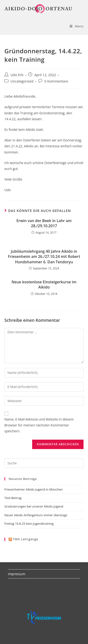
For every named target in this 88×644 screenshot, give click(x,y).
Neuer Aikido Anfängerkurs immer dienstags (36, 515)
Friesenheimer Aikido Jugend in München (34, 489)
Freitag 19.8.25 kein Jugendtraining (29, 524)
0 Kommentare (56, 81)
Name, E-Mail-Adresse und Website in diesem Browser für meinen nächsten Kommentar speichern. (39, 425)
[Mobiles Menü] (77, 26)
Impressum (17, 574)
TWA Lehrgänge (26, 539)
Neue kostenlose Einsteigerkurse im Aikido (44, 285)
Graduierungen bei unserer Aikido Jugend (34, 506)
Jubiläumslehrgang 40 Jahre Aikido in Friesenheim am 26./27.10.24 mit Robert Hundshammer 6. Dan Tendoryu (44, 257)
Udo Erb (17, 75)
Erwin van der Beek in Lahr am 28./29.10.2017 (44, 223)
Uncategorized (22, 81)
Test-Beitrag (13, 498)
